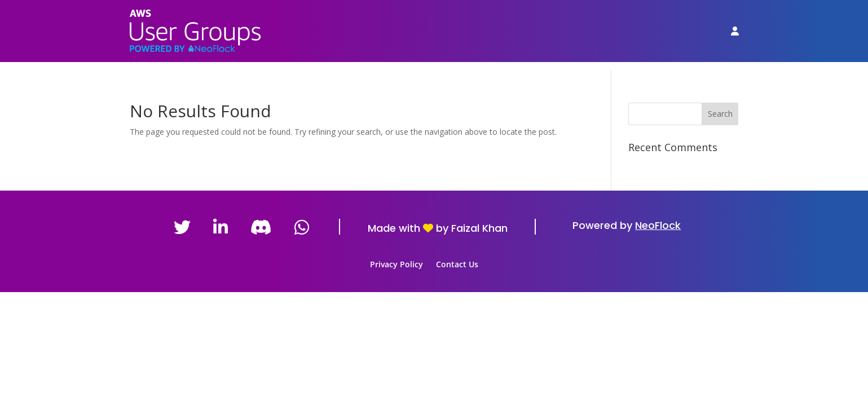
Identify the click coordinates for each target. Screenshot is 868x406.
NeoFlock (658, 225)
